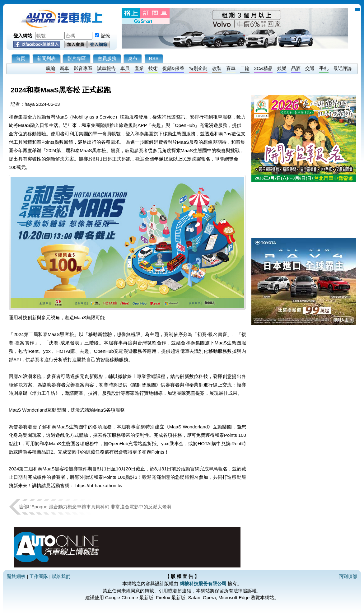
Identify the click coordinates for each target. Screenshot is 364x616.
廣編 (50, 68)
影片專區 (77, 58)
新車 (64, 68)
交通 (310, 68)
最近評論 (343, 68)
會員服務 (107, 58)
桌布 (133, 58)
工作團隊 (39, 576)
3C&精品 (263, 68)
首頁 (21, 58)
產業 (139, 68)
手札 (324, 68)
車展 (125, 68)
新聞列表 (46, 58)
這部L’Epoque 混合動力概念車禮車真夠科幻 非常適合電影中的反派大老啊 (95, 507)
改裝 (217, 68)
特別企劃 (198, 68)
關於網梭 (16, 576)
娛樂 (282, 68)
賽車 (231, 68)
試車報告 (106, 68)
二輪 (245, 68)
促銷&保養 (173, 68)
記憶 (105, 36)
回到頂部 (348, 576)
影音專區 (83, 68)
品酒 (296, 68)
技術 (153, 68)
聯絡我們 (61, 576)
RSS (154, 58)
